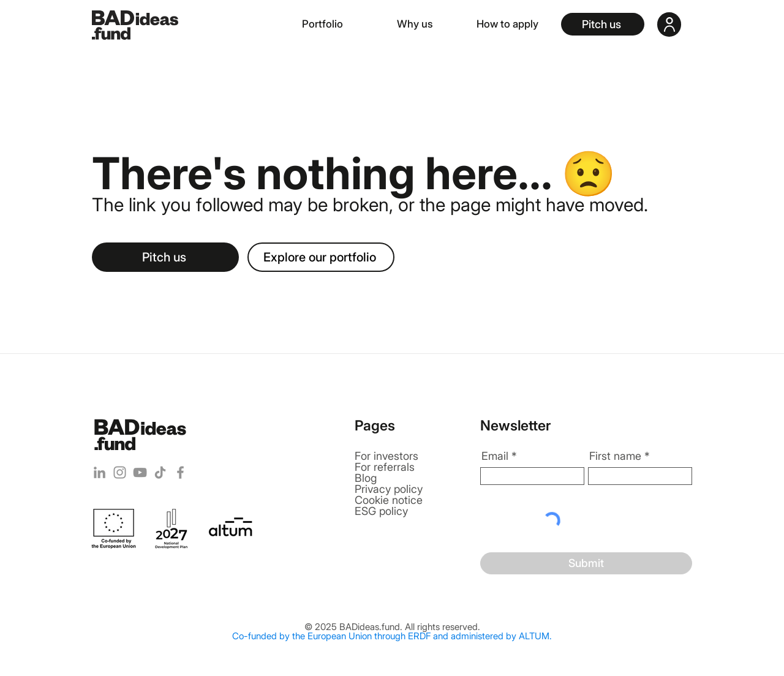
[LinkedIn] (100, 472)
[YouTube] (140, 472)
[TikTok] (160, 472)
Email (495, 456)
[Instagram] (120, 472)
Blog (366, 478)
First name (615, 456)
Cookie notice (389, 500)
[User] (669, 24)
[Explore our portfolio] (321, 257)
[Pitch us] (603, 24)
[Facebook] (180, 472)
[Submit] (586, 563)
